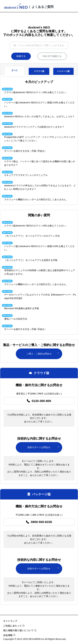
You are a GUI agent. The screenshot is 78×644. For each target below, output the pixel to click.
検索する (21, 56)
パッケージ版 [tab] (63, 71)
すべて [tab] (15, 70)
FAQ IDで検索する (52, 56)
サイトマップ (10, 621)
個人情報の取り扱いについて (20, 630)
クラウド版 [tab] (39, 71)
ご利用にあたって (14, 626)
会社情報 (9, 635)
